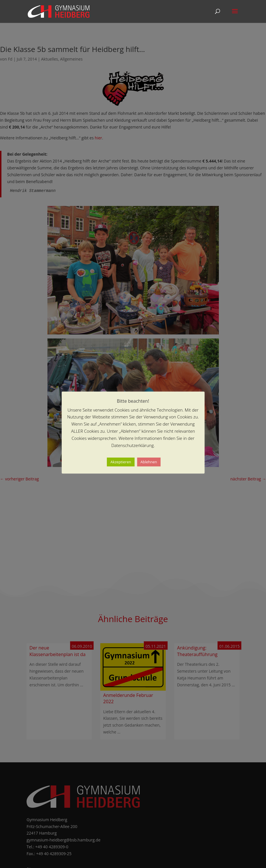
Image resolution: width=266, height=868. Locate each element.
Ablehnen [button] (149, 462)
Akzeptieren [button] (121, 462)
